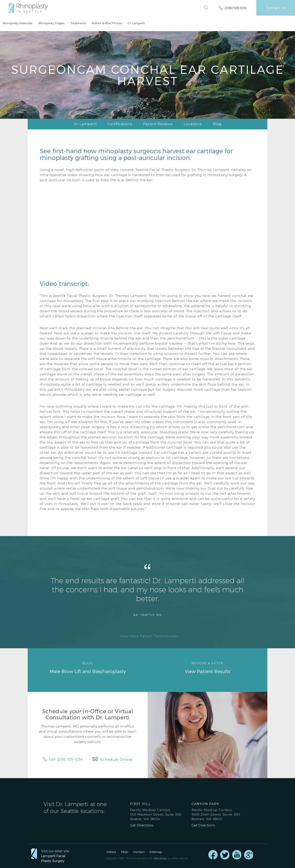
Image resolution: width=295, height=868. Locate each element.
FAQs (125, 852)
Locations (193, 124)
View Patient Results (207, 667)
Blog (217, 124)
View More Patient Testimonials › (150, 636)
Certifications (120, 124)
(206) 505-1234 (236, 8)
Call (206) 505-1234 (66, 759)
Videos (111, 852)
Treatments (78, 23)
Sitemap (156, 852)
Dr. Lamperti (136, 23)
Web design (160, 858)
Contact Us (276, 8)
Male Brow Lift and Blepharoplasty (88, 667)
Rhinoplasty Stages (51, 23)
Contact (139, 852)
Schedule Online (116, 759)
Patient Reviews (158, 124)
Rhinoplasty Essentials (18, 23)
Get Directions (142, 825)
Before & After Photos (107, 23)
